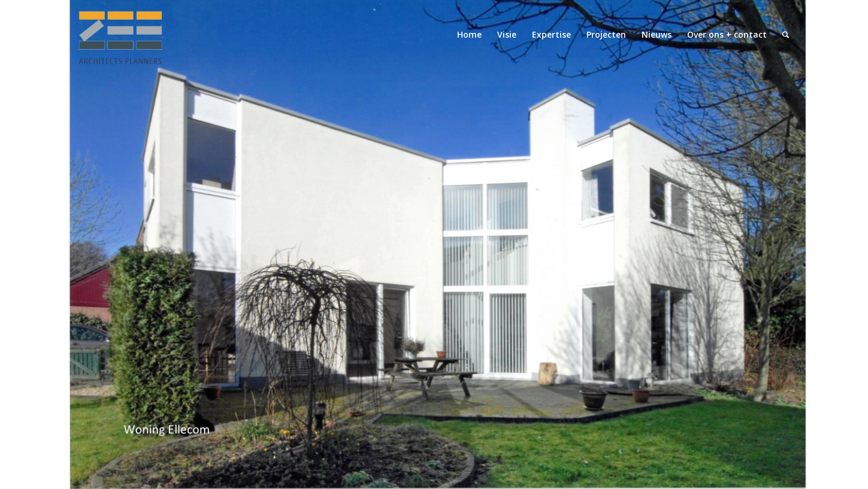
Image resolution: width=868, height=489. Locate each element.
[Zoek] (786, 35)
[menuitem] (469, 35)
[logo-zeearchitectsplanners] (120, 35)
